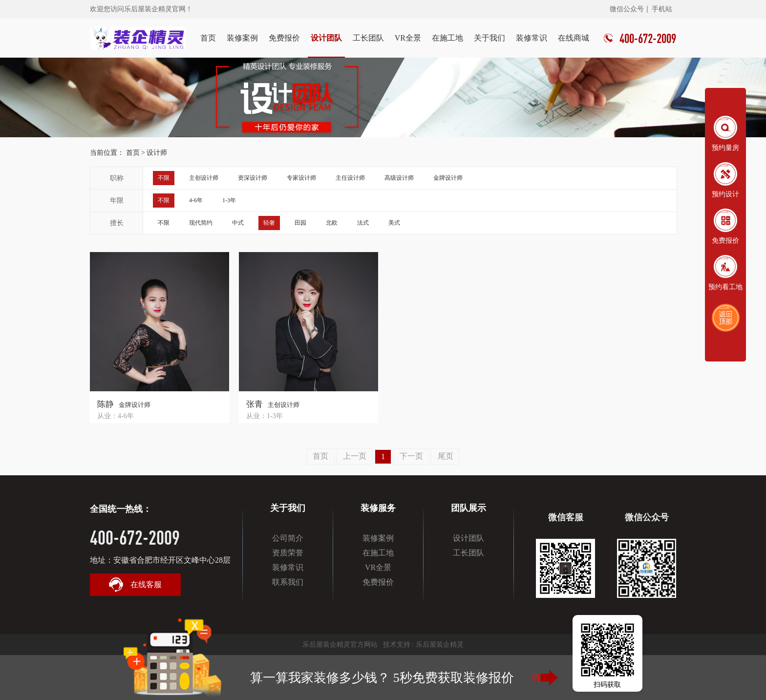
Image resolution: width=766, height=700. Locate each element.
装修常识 (532, 38)
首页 (208, 38)
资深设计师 (253, 178)
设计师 (157, 153)
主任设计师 (350, 178)
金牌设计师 (448, 178)
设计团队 (326, 38)
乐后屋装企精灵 (440, 645)
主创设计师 (204, 178)
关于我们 (489, 38)
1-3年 (229, 200)
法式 (363, 223)
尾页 (446, 456)
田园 (300, 223)
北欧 (332, 223)
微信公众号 (627, 9)
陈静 (106, 404)
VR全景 (408, 38)
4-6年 (196, 200)
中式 (238, 223)
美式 (394, 223)
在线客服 (135, 585)
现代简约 (201, 223)
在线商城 (574, 38)
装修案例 (242, 38)
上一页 (355, 456)
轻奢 (269, 223)
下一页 (411, 456)
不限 (164, 178)
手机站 (662, 9)
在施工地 (447, 38)
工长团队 (368, 38)
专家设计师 (301, 178)
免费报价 (284, 38)
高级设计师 (399, 178)
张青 (255, 404)
